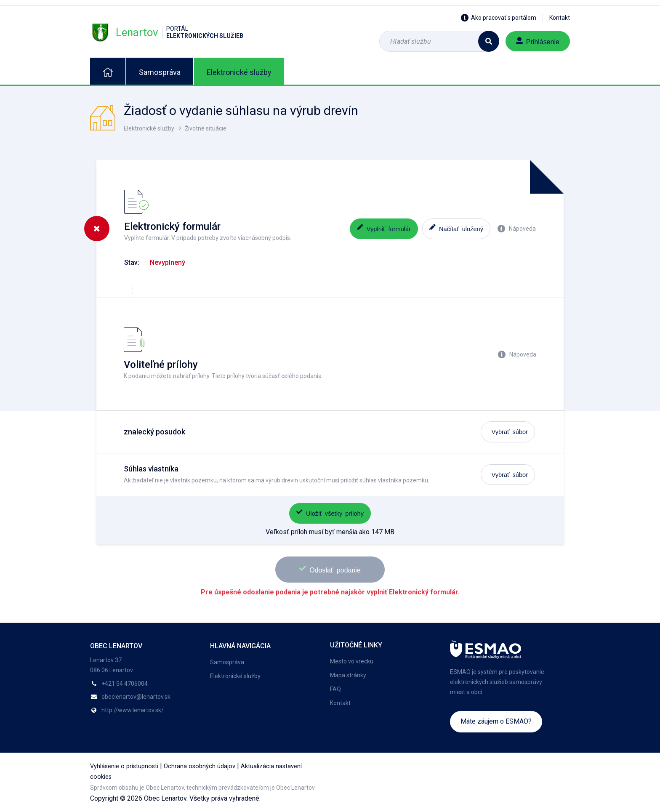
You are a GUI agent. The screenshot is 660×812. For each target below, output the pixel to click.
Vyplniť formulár (384, 228)
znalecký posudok (154, 432)
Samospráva (160, 72)
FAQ (335, 689)
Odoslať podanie (330, 569)
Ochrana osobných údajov (200, 766)
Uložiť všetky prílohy (330, 512)
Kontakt (560, 18)
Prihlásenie (538, 41)
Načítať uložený (456, 228)
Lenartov (167, 32)
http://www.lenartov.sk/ (133, 710)
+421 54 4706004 (125, 684)
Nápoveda (517, 229)
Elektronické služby (239, 72)
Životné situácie (206, 128)
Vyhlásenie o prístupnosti (124, 766)
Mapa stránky (348, 675)
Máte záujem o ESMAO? (496, 721)
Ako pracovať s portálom (499, 18)
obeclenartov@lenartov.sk (136, 697)
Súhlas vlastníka (151, 469)
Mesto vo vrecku (352, 661)
